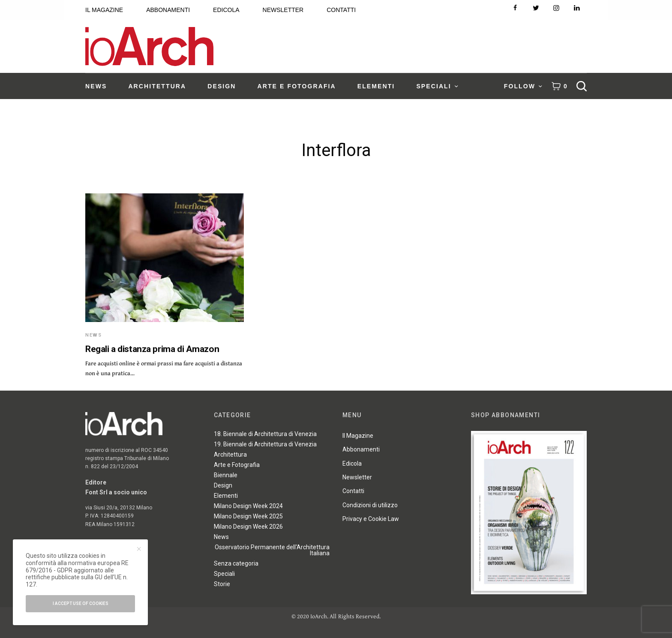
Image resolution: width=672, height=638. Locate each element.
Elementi (226, 496)
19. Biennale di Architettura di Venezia (265, 444)
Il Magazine (358, 436)
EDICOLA (226, 10)
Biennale (226, 475)
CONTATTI (341, 10)
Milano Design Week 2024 (248, 506)
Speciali (224, 574)
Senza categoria (236, 563)
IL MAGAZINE (104, 10)
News (94, 335)
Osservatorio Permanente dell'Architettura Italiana (272, 550)
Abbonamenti (361, 449)
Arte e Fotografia (237, 465)
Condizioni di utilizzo (370, 505)
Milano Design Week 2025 (248, 516)
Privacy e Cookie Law (371, 519)
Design (223, 485)
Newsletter (357, 477)
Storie (222, 584)
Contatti (353, 491)
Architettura (230, 454)
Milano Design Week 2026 (248, 527)
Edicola (352, 463)
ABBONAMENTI (168, 10)
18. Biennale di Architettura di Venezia (265, 434)
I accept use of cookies (81, 603)
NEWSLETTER (283, 10)
